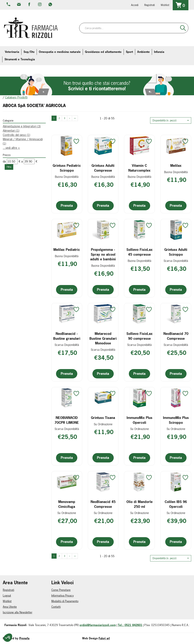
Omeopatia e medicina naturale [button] (60, 52)
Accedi (135, 5)
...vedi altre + (11, 148)
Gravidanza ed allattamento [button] (103, 52)
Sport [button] (129, 52)
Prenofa (24, 638)
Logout (7, 596)
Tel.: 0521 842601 (130, 625)
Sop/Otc (29, 52)
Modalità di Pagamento (65, 601)
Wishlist (165, 5)
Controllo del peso (16, 135)
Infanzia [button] (159, 52)
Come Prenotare (61, 590)
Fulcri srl (104, 638)
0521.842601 (9, 5)
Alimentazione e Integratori (22, 126)
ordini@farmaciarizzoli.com (98, 625)
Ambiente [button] (143, 52)
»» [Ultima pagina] (75, 118)
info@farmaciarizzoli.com (19, 5)
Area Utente (10, 607)
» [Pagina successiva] (70, 118)
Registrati (150, 5)
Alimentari (11, 131)
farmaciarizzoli (30, 5)
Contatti (56, 607)
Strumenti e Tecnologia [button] (20, 59)
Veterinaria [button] (12, 52)
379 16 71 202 (51, 5)
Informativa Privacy (63, 596)
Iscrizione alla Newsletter (18, 612)
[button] (171, 120)
